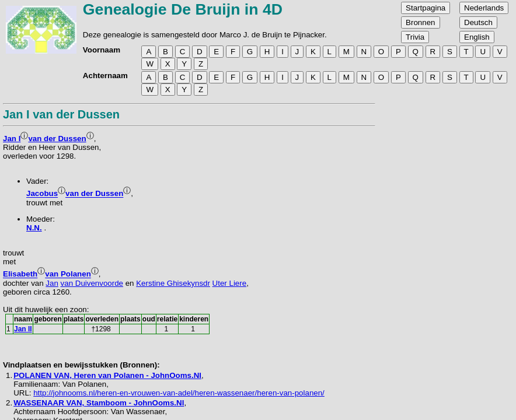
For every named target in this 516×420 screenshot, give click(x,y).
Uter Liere (230, 283)
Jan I (12, 139)
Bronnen (420, 22)
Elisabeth (20, 274)
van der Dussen (57, 139)
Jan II (23, 329)
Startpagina (426, 8)
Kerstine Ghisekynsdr (173, 283)
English (477, 37)
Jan (52, 283)
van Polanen (68, 274)
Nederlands (484, 8)
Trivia (415, 37)
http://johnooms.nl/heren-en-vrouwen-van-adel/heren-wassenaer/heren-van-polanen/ (179, 393)
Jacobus (42, 194)
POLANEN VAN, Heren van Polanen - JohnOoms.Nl (107, 375)
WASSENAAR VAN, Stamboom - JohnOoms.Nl (99, 403)
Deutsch (478, 22)
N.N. (34, 228)
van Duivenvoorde (92, 283)
